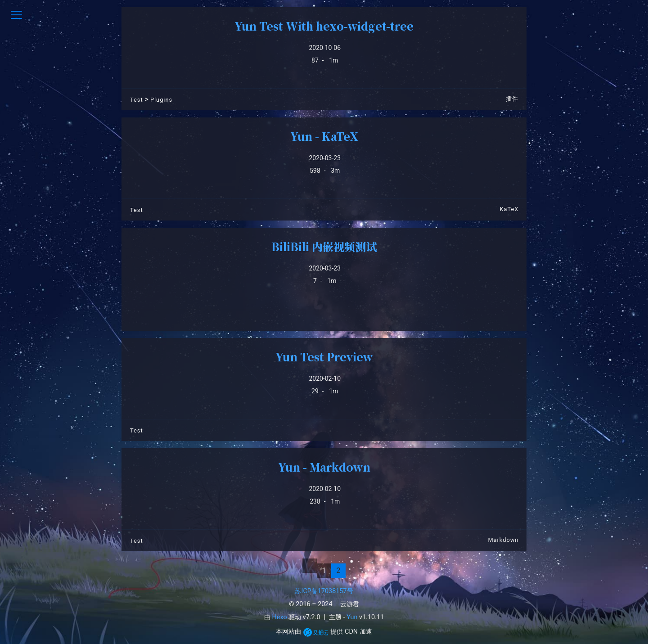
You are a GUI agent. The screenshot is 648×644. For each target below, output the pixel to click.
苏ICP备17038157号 (324, 591)
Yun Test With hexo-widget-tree (324, 26)
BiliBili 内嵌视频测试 (324, 246)
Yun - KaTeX (324, 136)
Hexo (280, 617)
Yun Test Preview (324, 357)
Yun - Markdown (324, 467)
